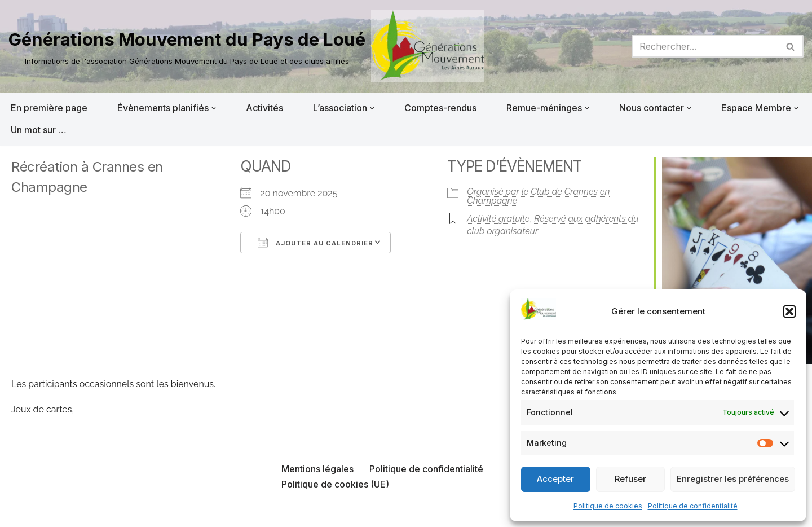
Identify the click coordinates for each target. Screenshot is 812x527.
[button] (789, 311)
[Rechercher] (705, 46)
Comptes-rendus (440, 108)
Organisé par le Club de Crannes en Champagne (538, 196)
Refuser (630, 479)
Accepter (555, 479)
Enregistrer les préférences (733, 479)
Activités (264, 108)
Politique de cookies (608, 506)
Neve (20, 512)
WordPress (122, 512)
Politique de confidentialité (693, 506)
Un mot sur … (39, 130)
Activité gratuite (498, 219)
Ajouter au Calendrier (315, 243)
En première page (49, 108)
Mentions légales (317, 469)
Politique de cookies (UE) (335, 484)
